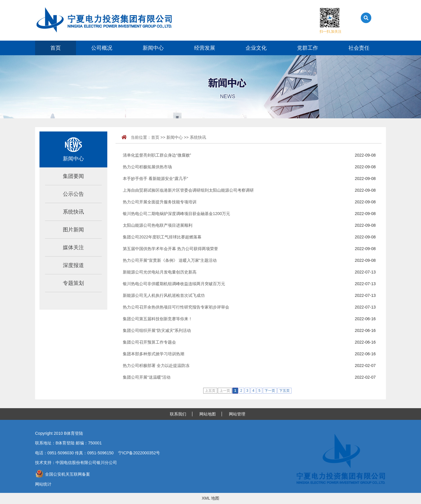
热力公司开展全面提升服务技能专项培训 (160, 202)
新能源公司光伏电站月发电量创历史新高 (160, 272)
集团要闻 (73, 176)
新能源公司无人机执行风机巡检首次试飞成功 (164, 295)
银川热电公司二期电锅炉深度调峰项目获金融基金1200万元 (176, 214)
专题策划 (73, 283)
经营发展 (205, 48)
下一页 (270, 391)
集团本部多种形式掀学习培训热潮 (153, 354)
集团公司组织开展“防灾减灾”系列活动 (157, 330)
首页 (56, 48)
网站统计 (43, 484)
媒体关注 (73, 247)
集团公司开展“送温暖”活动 (147, 377)
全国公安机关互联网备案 (63, 474)
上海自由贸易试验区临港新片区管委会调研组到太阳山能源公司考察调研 (188, 190)
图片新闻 (73, 230)
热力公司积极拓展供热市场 (147, 167)
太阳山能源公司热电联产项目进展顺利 (158, 225)
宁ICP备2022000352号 (139, 453)
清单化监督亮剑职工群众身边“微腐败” (157, 155)
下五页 (284, 391)
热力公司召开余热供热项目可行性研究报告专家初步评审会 (176, 307)
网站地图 (208, 414)
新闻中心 (153, 48)
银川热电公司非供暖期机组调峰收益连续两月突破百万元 (174, 284)
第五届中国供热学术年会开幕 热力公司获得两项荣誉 (170, 249)
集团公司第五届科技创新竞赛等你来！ (158, 319)
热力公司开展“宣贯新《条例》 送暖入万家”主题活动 (170, 260)
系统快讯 (73, 212)
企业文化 (256, 48)
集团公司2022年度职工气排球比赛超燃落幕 (162, 237)
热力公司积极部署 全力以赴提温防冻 (156, 366)
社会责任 (359, 48)
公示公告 (73, 194)
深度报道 (73, 265)
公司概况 (102, 48)
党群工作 (308, 48)
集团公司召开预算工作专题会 (149, 342)
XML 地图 (210, 498)
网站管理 (237, 414)
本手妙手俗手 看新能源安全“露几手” (155, 179)
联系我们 (178, 414)
